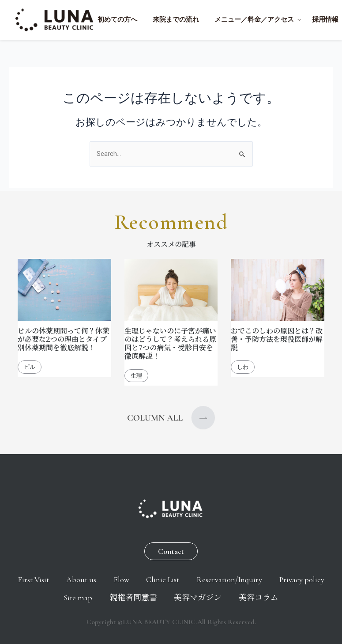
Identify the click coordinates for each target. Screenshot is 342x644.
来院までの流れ (176, 19)
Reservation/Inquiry (269, 578)
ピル (30, 364)
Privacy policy (47, 597)
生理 (136, 373)
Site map (105, 597)
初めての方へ (117, 19)
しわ (243, 364)
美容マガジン (233, 597)
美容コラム (298, 597)
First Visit (56, 578)
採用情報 (325, 19)
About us (108, 578)
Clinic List (198, 578)
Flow (152, 578)
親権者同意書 (164, 597)
